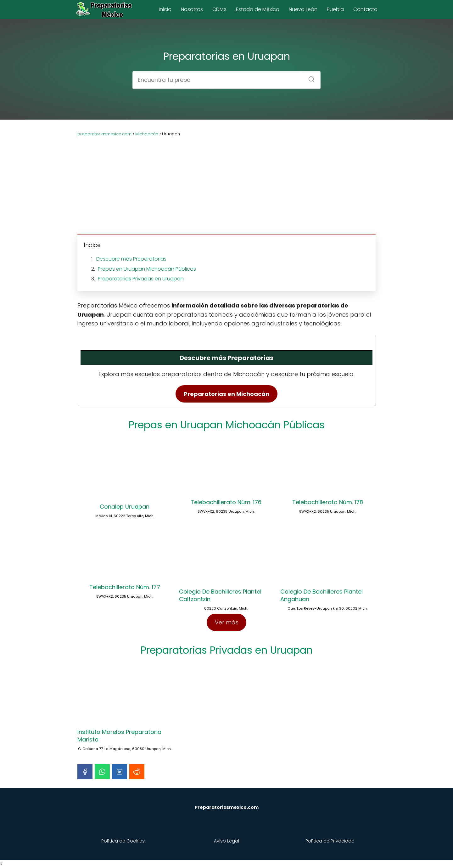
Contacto (365, 9)
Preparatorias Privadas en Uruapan (141, 279)
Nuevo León (303, 9)
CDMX (219, 9)
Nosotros (192, 9)
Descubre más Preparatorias (131, 259)
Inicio (165, 9)
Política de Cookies (123, 841)
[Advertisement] (226, 182)
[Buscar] (309, 77)
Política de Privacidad (330, 841)
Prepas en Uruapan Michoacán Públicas (147, 269)
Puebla (335, 9)
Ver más (227, 622)
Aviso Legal (226, 841)
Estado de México (258, 9)
